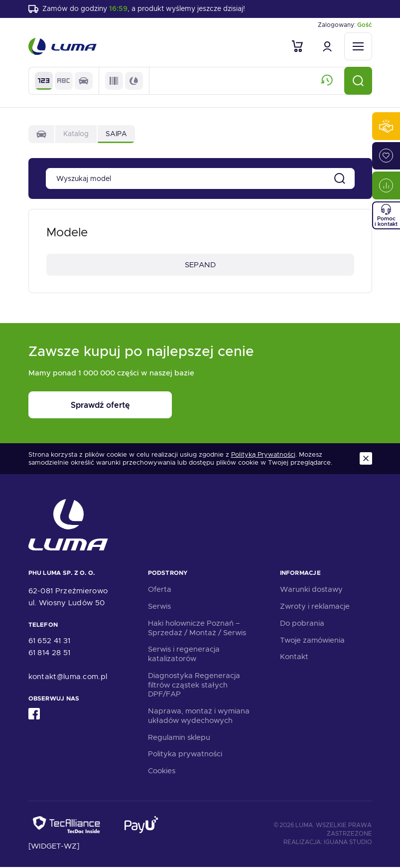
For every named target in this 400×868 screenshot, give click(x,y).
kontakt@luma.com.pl (68, 678)
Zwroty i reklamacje (315, 607)
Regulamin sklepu (179, 738)
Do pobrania (302, 624)
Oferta (160, 591)
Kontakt (294, 658)
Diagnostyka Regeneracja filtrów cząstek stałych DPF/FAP (194, 686)
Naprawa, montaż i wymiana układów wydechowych (199, 717)
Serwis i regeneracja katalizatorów (184, 655)
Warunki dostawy (311, 591)
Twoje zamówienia (312, 641)
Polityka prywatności (185, 755)
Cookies (162, 772)
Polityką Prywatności (263, 456)
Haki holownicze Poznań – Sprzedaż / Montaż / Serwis (197, 629)
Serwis (159, 607)
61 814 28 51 (50, 654)
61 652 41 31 (50, 642)
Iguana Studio (348, 844)
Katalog (76, 135)
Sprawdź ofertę (90, 406)
